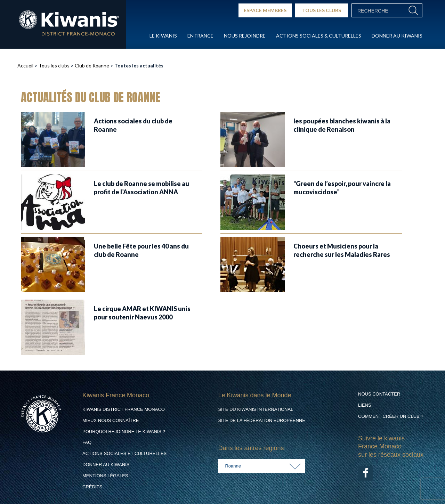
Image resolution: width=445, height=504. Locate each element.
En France (200, 36)
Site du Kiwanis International (256, 409)
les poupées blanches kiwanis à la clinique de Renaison (342, 125)
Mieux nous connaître (111, 420)
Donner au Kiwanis (397, 36)
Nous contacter (379, 394)
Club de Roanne (92, 66)
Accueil (25, 66)
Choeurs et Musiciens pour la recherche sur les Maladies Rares (342, 250)
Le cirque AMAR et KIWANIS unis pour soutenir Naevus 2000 (142, 313)
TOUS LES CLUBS (322, 10)
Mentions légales (105, 476)
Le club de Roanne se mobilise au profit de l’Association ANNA (141, 188)
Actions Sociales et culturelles (124, 453)
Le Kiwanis (163, 36)
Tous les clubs (54, 66)
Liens (365, 405)
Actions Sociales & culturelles (319, 36)
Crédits (92, 487)
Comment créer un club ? (391, 416)
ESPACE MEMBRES (265, 10)
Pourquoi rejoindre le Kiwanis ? (124, 432)
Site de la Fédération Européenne (261, 420)
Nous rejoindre (245, 36)
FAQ (87, 442)
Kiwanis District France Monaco (124, 409)
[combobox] (261, 466)
